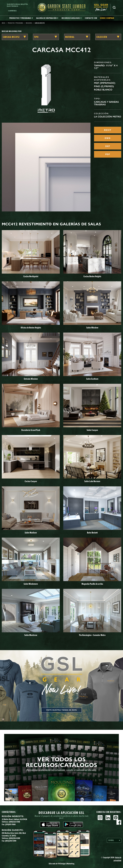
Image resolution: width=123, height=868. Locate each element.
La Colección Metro (108, 117)
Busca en (114, 7)
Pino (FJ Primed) (104, 86)
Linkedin (108, 818)
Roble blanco (103, 90)
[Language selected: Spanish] (114, 840)
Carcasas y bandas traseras (106, 103)
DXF (108, 146)
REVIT (108, 130)
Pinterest (116, 818)
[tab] (21, 18)
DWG (108, 138)
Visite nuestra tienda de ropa (61, 710)
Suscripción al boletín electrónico (17, 5)
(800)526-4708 (14, 822)
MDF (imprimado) (105, 83)
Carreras (12, 11)
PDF (108, 154)
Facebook (119, 822)
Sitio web (61, 864)
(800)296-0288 (14, 838)
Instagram (100, 818)
